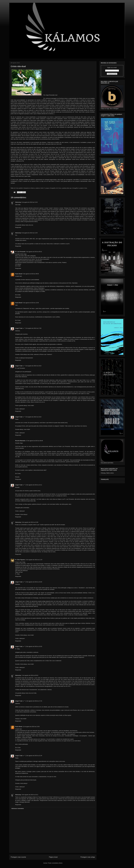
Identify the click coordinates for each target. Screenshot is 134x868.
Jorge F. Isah (19, 328)
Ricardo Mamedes (20, 441)
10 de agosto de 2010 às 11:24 (34, 560)
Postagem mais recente (18, 857)
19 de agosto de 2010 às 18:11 (30, 795)
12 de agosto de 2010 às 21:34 (34, 756)
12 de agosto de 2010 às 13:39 (31, 727)
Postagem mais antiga (88, 857)
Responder (18, 227)
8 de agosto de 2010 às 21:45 (29, 233)
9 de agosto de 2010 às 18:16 (33, 417)
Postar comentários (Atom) (55, 863)
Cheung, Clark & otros (107, 473)
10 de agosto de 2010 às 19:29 (34, 582)
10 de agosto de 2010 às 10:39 (30, 522)
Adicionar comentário (18, 809)
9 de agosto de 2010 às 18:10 (33, 366)
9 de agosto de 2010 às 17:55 (33, 328)
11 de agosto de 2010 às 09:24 (30, 675)
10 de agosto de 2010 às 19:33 (34, 646)
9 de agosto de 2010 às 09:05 (31, 274)
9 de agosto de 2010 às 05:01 (34, 252)
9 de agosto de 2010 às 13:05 (31, 303)
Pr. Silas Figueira (20, 560)
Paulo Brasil (19, 274)
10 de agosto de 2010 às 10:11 (34, 485)
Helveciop (18, 202)
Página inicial (53, 857)
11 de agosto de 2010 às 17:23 (34, 701)
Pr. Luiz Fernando (20, 252)
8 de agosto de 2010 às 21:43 (29, 202)
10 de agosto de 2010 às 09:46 (34, 441)
